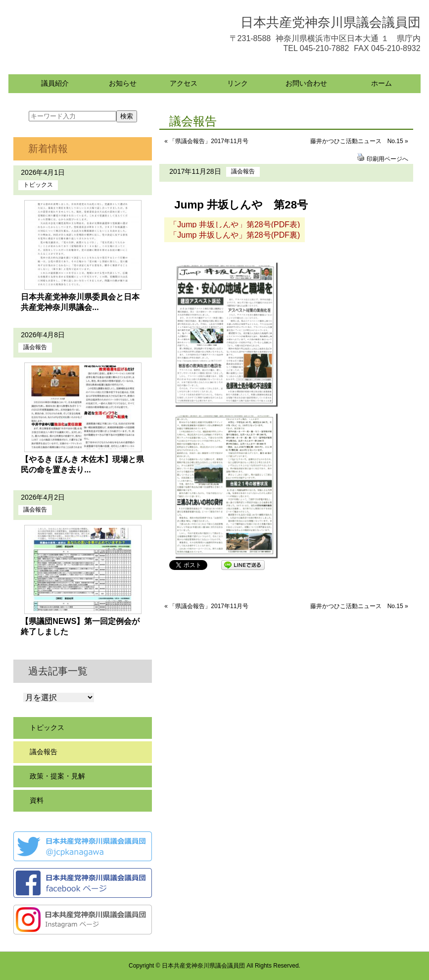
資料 (37, 800)
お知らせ (123, 83)
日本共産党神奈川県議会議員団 (331, 22)
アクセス (184, 83)
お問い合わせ (306, 83)
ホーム (381, 83)
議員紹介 (55, 83)
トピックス (38, 185)
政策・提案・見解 (57, 776)
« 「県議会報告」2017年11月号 (206, 141)
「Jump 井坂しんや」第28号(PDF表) (235, 225)
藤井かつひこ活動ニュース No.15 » (359, 141)
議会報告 (243, 171)
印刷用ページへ (387, 159)
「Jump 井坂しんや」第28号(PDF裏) (235, 235)
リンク (238, 83)
